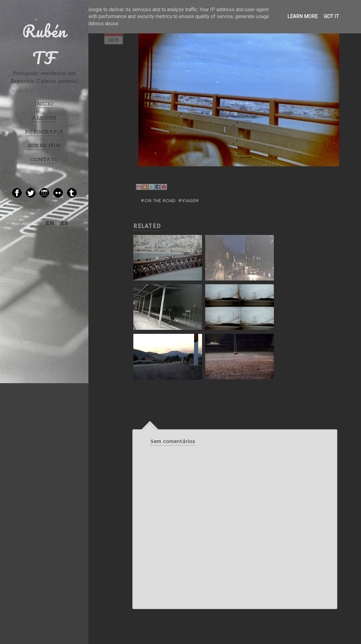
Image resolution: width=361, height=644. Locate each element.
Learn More (302, 16)
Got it (331, 16)
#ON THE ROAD (158, 201)
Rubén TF (44, 44)
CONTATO (44, 160)
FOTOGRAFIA (44, 132)
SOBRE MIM (44, 146)
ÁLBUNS (44, 118)
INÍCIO (44, 104)
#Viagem (188, 201)
